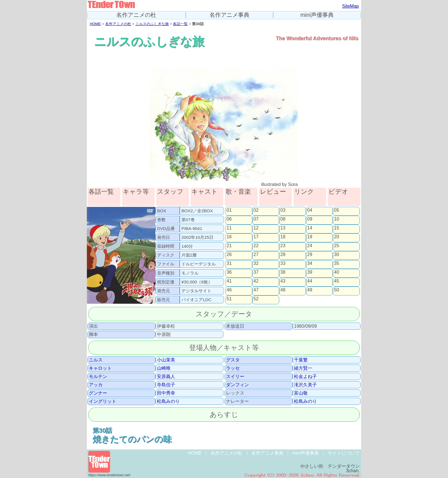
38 (283, 272)
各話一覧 (180, 24)
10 (337, 219)
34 (310, 263)
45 (337, 281)
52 (256, 299)
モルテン (98, 377)
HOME (95, 24)
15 (337, 228)
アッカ (96, 385)
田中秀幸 (166, 393)
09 (310, 219)
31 (229, 263)
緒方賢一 (303, 368)
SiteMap (350, 6)
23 (283, 246)
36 (229, 272)
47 (256, 290)
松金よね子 (305, 377)
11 (229, 228)
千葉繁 (301, 360)
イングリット (103, 401)
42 (256, 281)
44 (310, 281)
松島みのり (168, 401)
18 (283, 237)
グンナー (98, 393)
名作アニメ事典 (229, 15)
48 (283, 290)
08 (283, 219)
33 (283, 263)
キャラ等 (136, 192)
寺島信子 (166, 385)
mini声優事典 (317, 15)
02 (256, 210)
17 (256, 237)
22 (256, 246)
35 (337, 263)
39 (310, 272)
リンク (304, 192)
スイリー (235, 377)
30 (337, 255)
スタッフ (170, 192)
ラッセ (233, 368)
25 (337, 246)
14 (310, 228)
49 (310, 290)
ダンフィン (237, 385)
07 (256, 219)
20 (337, 237)
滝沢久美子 (305, 385)
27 (256, 255)
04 (310, 210)
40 (337, 272)
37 (256, 272)
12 (256, 228)
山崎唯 (164, 368)
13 (283, 228)
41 (229, 281)
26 (229, 255)
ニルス (96, 360)
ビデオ (338, 192)
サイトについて (344, 453)
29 (310, 255)
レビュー (273, 192)
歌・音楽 (238, 192)
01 (229, 210)
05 (337, 210)
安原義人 (166, 377)
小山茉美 (166, 360)
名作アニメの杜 (136, 15)
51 (229, 299)
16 (229, 237)
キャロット (100, 368)
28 (283, 255)
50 (337, 290)
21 (229, 246)
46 (229, 290)
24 (310, 246)
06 (229, 219)
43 (283, 281)
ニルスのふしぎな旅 (152, 24)
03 (283, 210)
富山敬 (301, 393)
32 (256, 263)
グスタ (233, 360)
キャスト (205, 192)
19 (310, 237)
